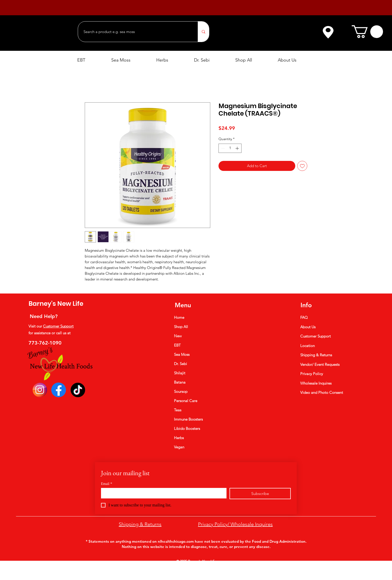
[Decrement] (222, 148)
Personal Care (186, 401)
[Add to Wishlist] (302, 166)
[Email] (162, 493)
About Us (308, 327)
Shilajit (180, 373)
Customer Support (58, 326)
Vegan (179, 447)
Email (106, 484)
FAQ (304, 317)
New (178, 336)
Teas (178, 410)
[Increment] (238, 148)
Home (179, 317)
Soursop (181, 391)
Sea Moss (182, 354)
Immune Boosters (188, 419)
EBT (177, 345)
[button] (367, 32)
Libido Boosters (187, 428)
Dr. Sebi (180, 364)
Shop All (181, 327)
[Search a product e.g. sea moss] (135, 32)
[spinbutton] (230, 148)
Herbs (179, 438)
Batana (180, 382)
